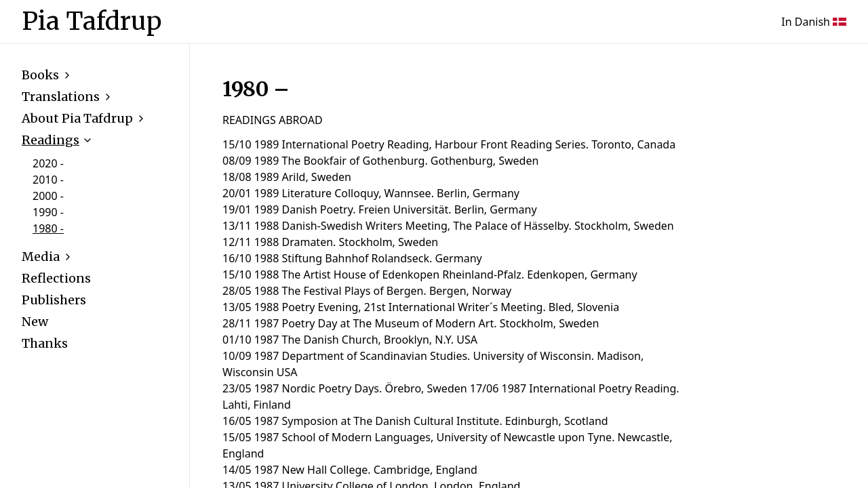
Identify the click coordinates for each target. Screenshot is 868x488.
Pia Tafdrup (92, 22)
